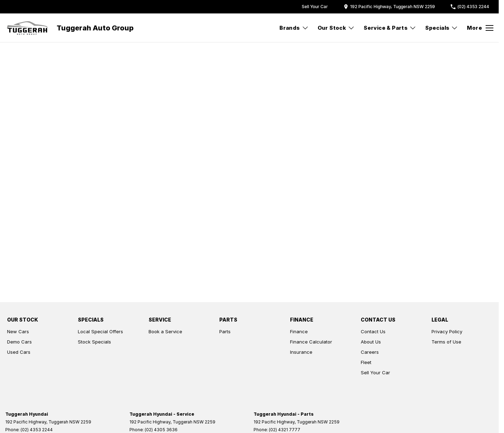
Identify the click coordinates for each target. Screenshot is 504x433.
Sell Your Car (375, 373)
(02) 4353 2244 (37, 430)
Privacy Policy (447, 331)
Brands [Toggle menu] (294, 28)
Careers (370, 352)
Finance (299, 331)
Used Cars (19, 352)
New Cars (18, 331)
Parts (225, 331)
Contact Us (373, 331)
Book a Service (165, 331)
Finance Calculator (311, 342)
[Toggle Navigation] (480, 28)
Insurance (301, 352)
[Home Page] (27, 28)
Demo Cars (19, 342)
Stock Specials (94, 342)
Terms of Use (446, 342)
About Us (371, 342)
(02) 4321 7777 (285, 430)
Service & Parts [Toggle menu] (390, 28)
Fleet (366, 362)
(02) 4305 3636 (161, 430)
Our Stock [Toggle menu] (336, 28)
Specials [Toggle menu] (442, 28)
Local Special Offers (100, 331)
